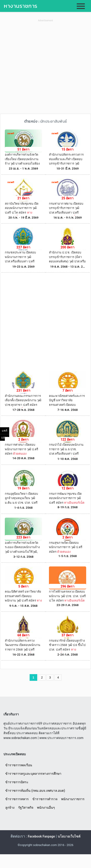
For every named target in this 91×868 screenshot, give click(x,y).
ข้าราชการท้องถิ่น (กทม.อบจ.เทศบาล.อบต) (35, 791)
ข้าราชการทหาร (17, 799)
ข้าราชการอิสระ (17, 782)
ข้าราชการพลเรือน (19, 765)
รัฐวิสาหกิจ (26, 808)
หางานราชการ (21, 6)
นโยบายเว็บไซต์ (69, 836)
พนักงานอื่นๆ (46, 808)
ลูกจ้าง (10, 808)
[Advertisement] (45, 68)
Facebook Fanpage (41, 836)
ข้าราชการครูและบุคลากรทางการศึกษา (33, 774)
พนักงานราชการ (73, 799)
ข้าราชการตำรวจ (45, 799)
